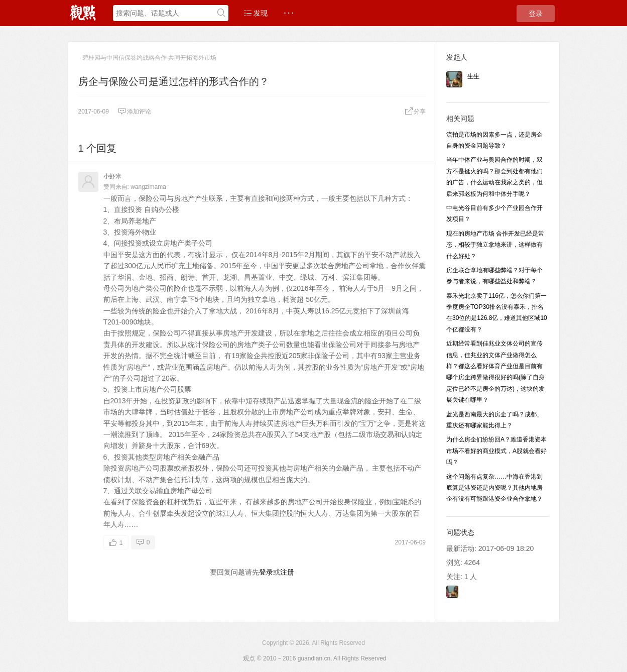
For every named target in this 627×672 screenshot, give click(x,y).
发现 (256, 13)
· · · (288, 13)
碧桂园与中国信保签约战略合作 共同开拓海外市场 (149, 58)
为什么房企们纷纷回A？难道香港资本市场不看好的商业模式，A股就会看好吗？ (496, 451)
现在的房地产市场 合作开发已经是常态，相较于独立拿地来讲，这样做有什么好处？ (495, 245)
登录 (536, 14)
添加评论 (135, 111)
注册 (287, 572)
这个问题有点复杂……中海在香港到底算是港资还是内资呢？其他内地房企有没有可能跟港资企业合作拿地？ (494, 488)
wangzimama (148, 187)
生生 (473, 76)
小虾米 (112, 176)
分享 (415, 111)
